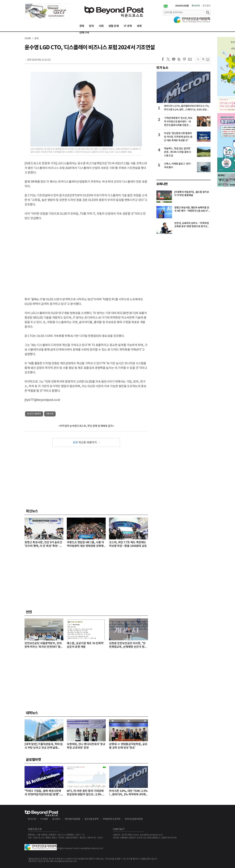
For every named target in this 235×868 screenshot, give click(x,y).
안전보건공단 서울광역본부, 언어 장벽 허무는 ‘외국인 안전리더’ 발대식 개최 (44, 645)
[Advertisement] (32, 256)
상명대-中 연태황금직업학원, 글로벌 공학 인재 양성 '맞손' (128, 746)
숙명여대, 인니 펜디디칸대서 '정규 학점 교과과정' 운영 (86, 746)
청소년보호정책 (91, 819)
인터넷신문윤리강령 (134, 819)
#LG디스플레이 (34, 414)
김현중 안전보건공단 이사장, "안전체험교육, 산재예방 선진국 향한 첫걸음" (128, 645)
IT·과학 (128, 26)
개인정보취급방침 (72, 819)
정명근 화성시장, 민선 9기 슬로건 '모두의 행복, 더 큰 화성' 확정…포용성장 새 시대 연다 (43, 544)
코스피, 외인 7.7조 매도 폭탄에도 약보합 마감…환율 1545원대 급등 (128, 544)
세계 (139, 26)
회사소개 (196, 6)
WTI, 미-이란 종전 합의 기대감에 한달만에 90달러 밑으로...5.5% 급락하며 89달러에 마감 (86, 793)
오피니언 (162, 184)
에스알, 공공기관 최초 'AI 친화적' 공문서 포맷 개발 (85, 645)
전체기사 (84, 33)
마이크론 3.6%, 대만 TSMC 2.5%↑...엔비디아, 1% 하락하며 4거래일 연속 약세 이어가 (128, 793)
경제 (82, 26)
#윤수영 (50, 414)
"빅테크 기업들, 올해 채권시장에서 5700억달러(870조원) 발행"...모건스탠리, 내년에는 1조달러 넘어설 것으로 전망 (43, 793)
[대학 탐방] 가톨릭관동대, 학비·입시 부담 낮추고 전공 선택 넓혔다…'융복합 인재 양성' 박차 (44, 746)
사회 (101, 26)
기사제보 (44, 819)
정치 (91, 26)
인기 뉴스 (162, 68)
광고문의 (207, 6)
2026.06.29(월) (182, 6)
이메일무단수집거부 (112, 819)
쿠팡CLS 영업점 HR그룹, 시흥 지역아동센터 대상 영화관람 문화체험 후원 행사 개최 (85, 544)
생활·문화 (114, 26)
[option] (47, 11)
